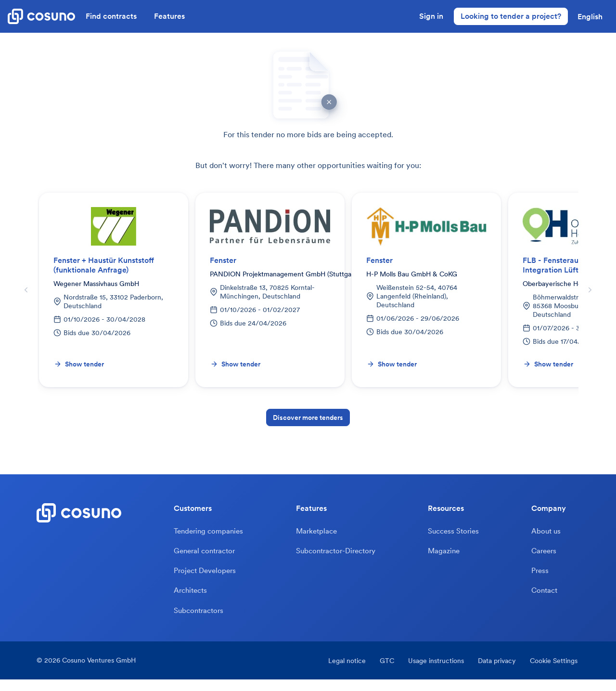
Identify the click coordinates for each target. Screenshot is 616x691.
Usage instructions (432, 672)
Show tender (79, 364)
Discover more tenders (308, 417)
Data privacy (496, 672)
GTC (380, 672)
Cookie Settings (556, 672)
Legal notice (337, 672)
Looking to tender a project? (511, 16)
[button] (590, 16)
